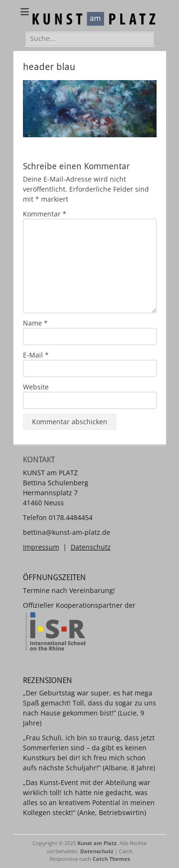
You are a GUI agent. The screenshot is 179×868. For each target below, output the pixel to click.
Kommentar (45, 214)
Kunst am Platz (97, 843)
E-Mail (36, 355)
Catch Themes (111, 859)
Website (36, 387)
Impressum (41, 547)
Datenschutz (91, 547)
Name (35, 323)
